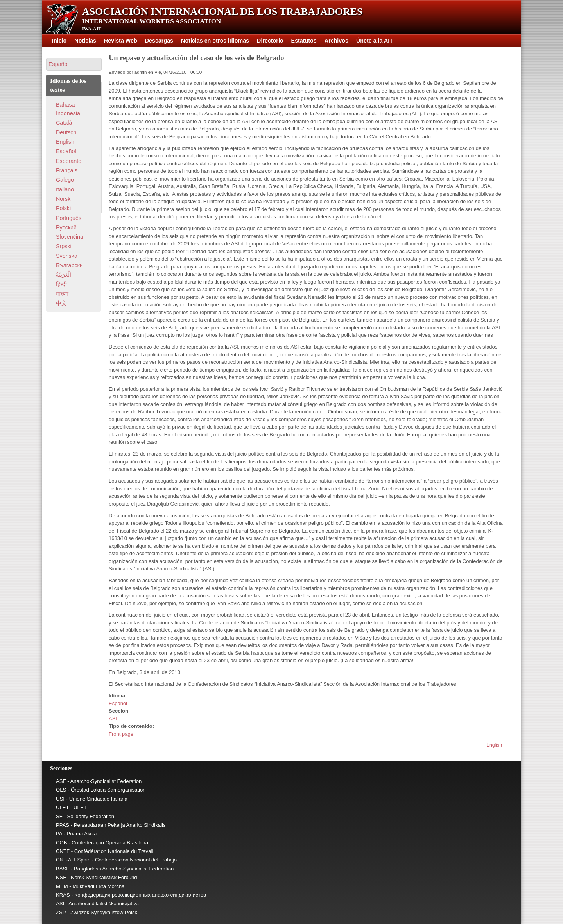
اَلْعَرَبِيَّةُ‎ (64, 275)
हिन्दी (61, 284)
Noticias (85, 41)
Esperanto (69, 161)
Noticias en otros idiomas (215, 41)
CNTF (63, 851)
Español (118, 703)
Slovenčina (70, 237)
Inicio (59, 41)
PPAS (63, 825)
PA (59, 834)
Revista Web (121, 41)
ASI (113, 719)
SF (59, 816)
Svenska (67, 256)
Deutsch (66, 132)
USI (60, 799)
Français (67, 170)
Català (64, 123)
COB (62, 843)
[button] (74, 64)
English (494, 745)
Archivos (336, 41)
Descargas (159, 41)
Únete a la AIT (375, 41)
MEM (62, 886)
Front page (121, 734)
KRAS (63, 895)
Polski (63, 208)
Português (69, 218)
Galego (65, 180)
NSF (61, 877)
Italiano (65, 189)
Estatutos (304, 41)
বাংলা (62, 294)
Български (69, 265)
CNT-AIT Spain (73, 860)
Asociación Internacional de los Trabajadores (222, 12)
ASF (61, 781)
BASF (63, 869)
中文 (61, 303)
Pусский (66, 227)
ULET (62, 807)
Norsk (63, 199)
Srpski (64, 246)
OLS (61, 790)
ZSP (61, 912)
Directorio (270, 41)
